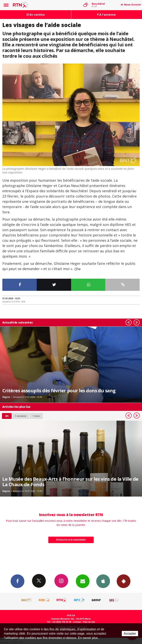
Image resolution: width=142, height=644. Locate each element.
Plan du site (89, 622)
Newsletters (83, 581)
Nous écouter (133, 5)
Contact (77, 622)
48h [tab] (7, 416)
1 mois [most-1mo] (36, 416)
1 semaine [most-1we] (21, 416)
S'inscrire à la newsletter (71, 540)
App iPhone (103, 581)
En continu (36, 15)
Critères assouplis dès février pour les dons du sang (59, 391)
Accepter (130, 634)
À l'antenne (106, 15)
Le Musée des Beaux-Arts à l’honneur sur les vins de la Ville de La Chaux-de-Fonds (70, 482)
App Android (124, 581)
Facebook (17, 581)
